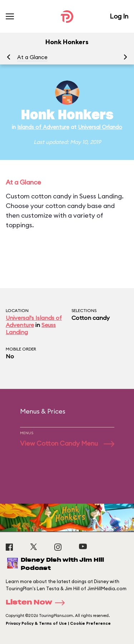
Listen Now (38, 603)
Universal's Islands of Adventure (34, 321)
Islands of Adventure (43, 127)
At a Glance (32, 57)
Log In (119, 16)
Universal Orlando (100, 127)
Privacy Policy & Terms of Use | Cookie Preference (58, 623)
